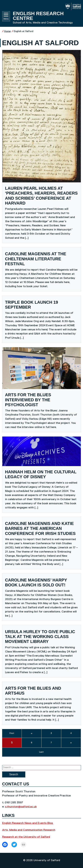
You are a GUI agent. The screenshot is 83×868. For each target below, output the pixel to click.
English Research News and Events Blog (28, 823)
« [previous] (32, 733)
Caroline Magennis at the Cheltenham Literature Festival (36, 259)
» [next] (71, 743)
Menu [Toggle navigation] (6, 16)
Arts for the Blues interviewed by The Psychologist (28, 400)
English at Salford (24, 31)
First (12, 733)
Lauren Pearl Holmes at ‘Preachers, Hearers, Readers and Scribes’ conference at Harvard (41, 196)
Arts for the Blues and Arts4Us (33, 691)
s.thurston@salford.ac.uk (21, 807)
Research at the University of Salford (26, 837)
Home (7, 31)
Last (41, 752)
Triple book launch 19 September (32, 305)
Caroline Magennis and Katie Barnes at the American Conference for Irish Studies (40, 529)
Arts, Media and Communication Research (29, 830)
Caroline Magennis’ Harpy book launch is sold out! (36, 583)
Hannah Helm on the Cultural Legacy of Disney (41, 474)
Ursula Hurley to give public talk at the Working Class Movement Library (40, 637)
